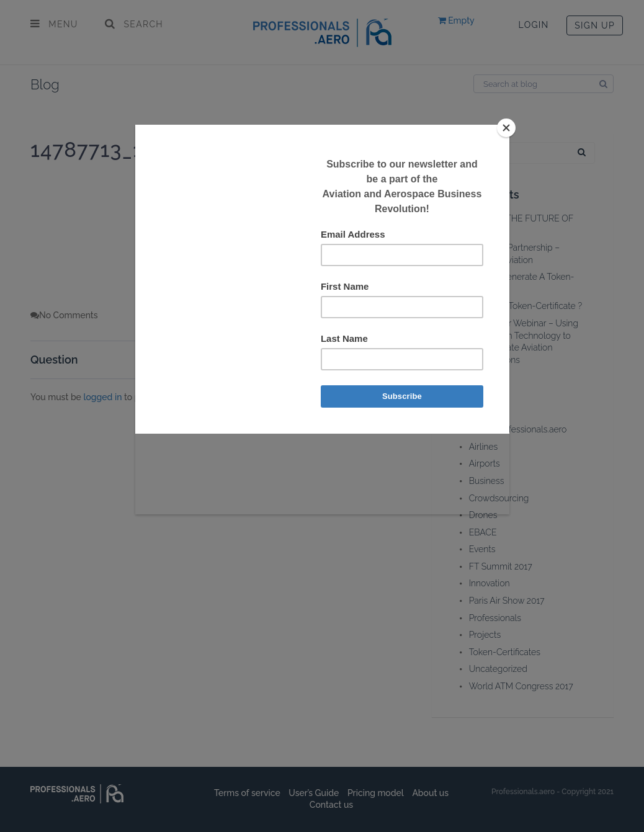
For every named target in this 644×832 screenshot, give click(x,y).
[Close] (506, 128)
